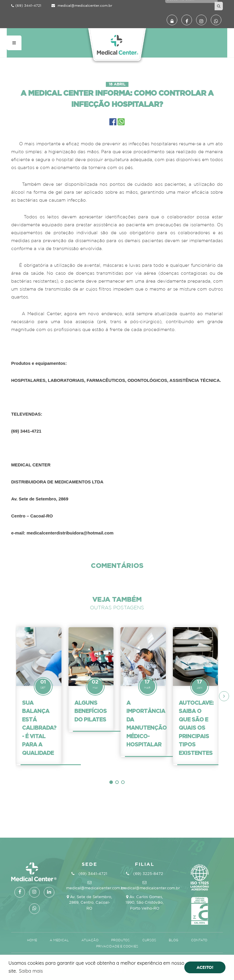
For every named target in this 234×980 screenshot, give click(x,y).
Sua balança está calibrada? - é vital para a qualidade (39, 728)
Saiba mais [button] (31, 971)
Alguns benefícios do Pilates (91, 711)
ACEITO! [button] (205, 967)
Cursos (150, 940)
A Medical (60, 940)
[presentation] (224, 696)
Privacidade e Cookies (117, 947)
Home (32, 940)
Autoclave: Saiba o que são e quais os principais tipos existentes (196, 728)
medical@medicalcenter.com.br (82, 6)
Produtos (121, 940)
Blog (174, 940)
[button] (111, 782)
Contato (199, 940)
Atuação (90, 940)
